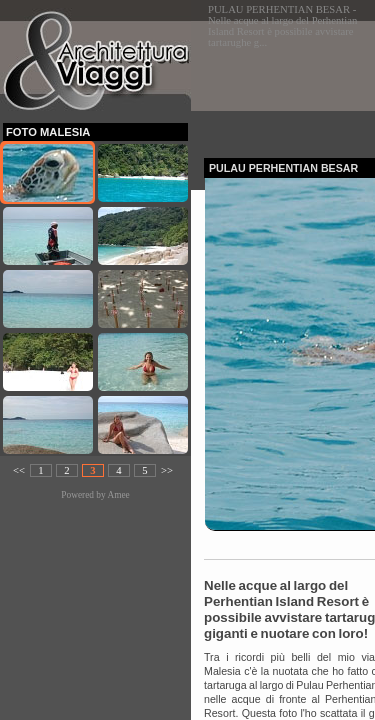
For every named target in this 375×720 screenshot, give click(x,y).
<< (19, 470)
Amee (118, 495)
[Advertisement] (289, 83)
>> (167, 470)
